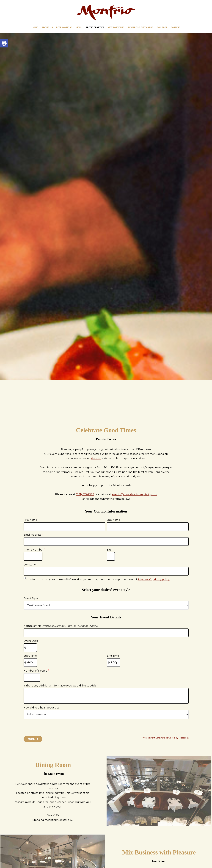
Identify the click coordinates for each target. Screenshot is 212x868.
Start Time (30, 656)
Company (30, 565)
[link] (4, 43)
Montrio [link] (106, 13)
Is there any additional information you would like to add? (60, 686)
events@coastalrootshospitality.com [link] (135, 494)
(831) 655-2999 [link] (85, 494)
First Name (31, 520)
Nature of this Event (61, 626)
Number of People (36, 671)
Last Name (114, 520)
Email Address (33, 535)
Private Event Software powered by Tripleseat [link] (165, 738)
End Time (113, 656)
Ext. (109, 550)
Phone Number (34, 550)
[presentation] (47, 727)
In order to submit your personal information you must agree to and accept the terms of (98, 580)
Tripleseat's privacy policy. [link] (154, 580)
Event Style (31, 598)
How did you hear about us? (41, 708)
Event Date (32, 641)
